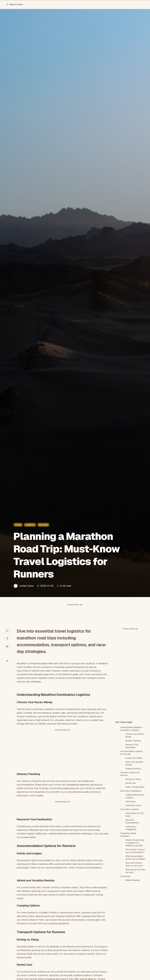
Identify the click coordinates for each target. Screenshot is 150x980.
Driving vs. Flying (133, 779)
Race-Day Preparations (131, 791)
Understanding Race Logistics (135, 796)
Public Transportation (135, 787)
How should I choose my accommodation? (135, 851)
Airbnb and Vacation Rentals (134, 763)
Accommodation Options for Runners (132, 753)
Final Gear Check (133, 805)
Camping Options (133, 769)
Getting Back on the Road (134, 815)
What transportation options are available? (135, 858)
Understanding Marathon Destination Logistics (131, 729)
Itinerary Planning (133, 741)
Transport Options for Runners (130, 774)
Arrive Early (131, 801)
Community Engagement (131, 828)
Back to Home (15, 4)
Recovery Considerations (132, 821)
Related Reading (133, 880)
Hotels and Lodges (134, 758)
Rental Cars (131, 783)
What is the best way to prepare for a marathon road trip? (135, 843)
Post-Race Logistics (130, 809)
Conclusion (125, 876)
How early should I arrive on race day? (134, 864)
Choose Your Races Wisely (135, 735)
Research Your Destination (132, 746)
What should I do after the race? (135, 871)
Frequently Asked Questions (128, 835)
